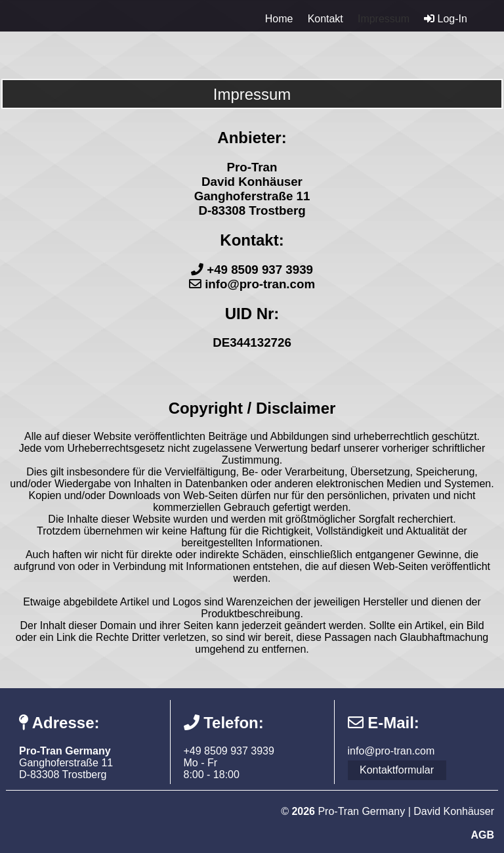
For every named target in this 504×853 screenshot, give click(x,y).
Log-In (446, 19)
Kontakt (325, 19)
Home (279, 19)
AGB (482, 835)
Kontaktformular (397, 770)
